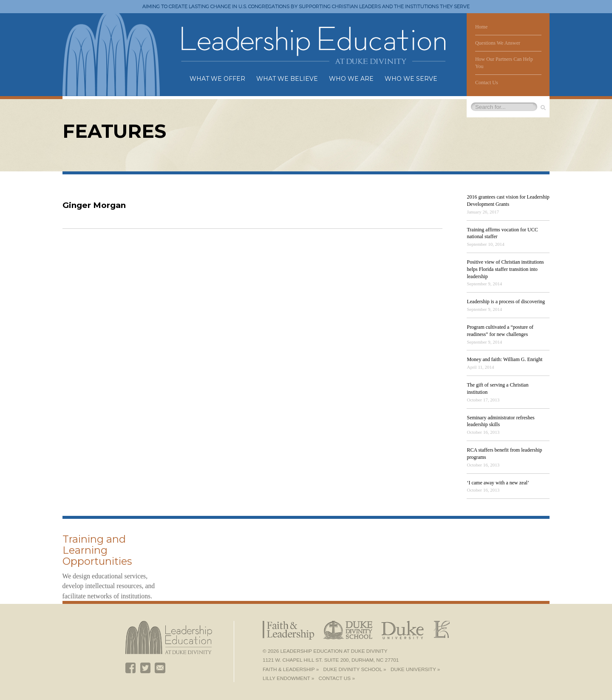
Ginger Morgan (94, 205)
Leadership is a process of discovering (506, 302)
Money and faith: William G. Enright (504, 359)
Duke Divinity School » (355, 669)
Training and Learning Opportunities (97, 550)
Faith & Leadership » (291, 669)
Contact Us (487, 83)
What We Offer (217, 79)
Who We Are (351, 79)
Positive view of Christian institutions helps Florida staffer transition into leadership (505, 269)
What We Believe (287, 79)
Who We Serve (411, 79)
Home (481, 27)
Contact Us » (337, 678)
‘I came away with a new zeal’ (498, 483)
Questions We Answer (498, 43)
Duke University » (415, 669)
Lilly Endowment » (288, 678)
